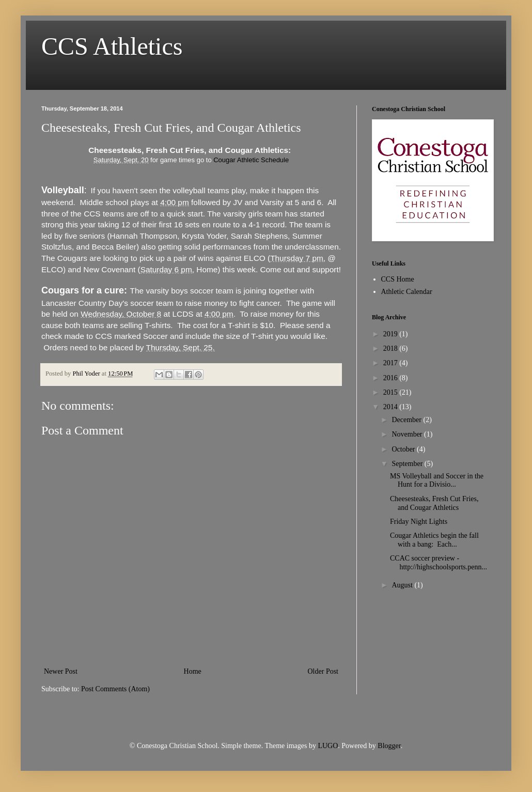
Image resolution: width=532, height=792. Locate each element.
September (408, 464)
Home (193, 671)
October (404, 449)
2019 (392, 334)
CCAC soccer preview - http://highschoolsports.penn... (439, 563)
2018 (392, 348)
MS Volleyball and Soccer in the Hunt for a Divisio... (437, 480)
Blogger (389, 746)
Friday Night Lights (419, 522)
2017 (392, 363)
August (403, 585)
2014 (392, 407)
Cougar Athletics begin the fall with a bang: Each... (434, 540)
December (407, 420)
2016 (392, 378)
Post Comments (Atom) (115, 689)
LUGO (328, 746)
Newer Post (61, 671)
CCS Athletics (112, 46)
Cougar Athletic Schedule (251, 160)
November (408, 434)
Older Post (323, 671)
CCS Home (398, 279)
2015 (392, 392)
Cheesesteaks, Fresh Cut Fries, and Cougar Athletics (434, 503)
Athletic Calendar (407, 292)
